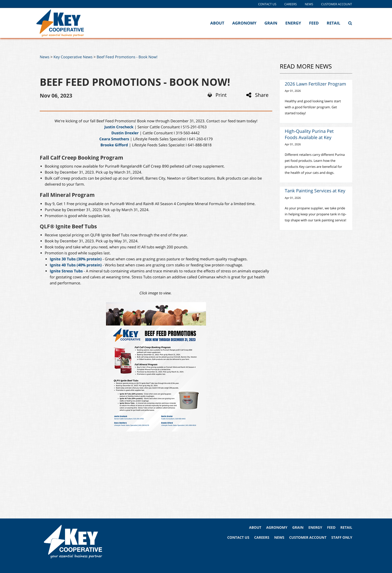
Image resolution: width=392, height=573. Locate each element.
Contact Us (267, 4)
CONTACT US (238, 538)
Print (217, 95)
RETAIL (346, 528)
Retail (333, 23)
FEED (331, 528)
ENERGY (315, 528)
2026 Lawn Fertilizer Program (315, 84)
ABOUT (255, 528)
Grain (271, 23)
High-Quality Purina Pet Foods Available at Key (309, 134)
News (309, 4)
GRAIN (298, 528)
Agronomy (244, 23)
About (217, 23)
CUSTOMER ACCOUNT (308, 538)
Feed (314, 23)
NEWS (279, 538)
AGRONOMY (277, 528)
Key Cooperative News (73, 57)
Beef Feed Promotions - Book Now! (127, 57)
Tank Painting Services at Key (315, 191)
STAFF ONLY (342, 538)
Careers (290, 4)
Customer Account (337, 4)
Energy (293, 23)
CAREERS (262, 538)
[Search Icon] (350, 23)
